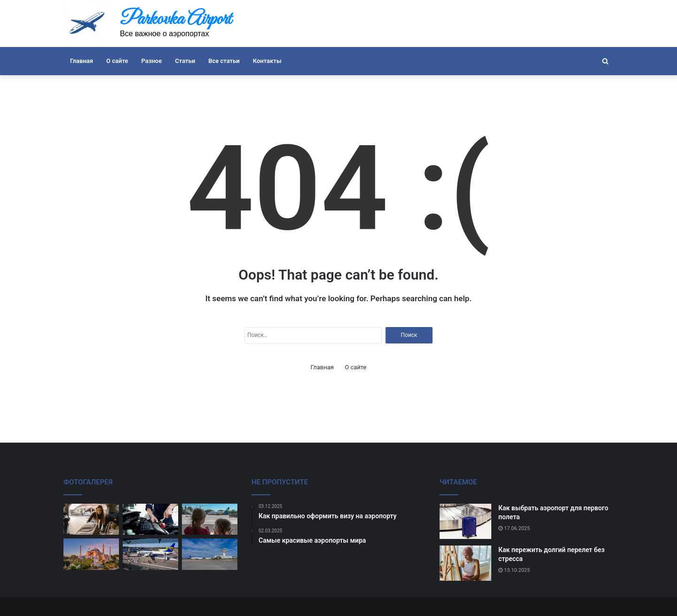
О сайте (117, 61)
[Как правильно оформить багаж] (91, 519)
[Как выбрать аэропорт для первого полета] (465, 521)
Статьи (185, 61)
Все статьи (224, 61)
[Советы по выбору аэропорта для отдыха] (210, 519)
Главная (82, 61)
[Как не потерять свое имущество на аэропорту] (150, 554)
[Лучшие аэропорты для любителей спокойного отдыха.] (91, 554)
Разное (152, 61)
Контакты (267, 61)
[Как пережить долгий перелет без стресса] (465, 563)
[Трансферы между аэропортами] (210, 554)
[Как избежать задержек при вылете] (150, 519)
